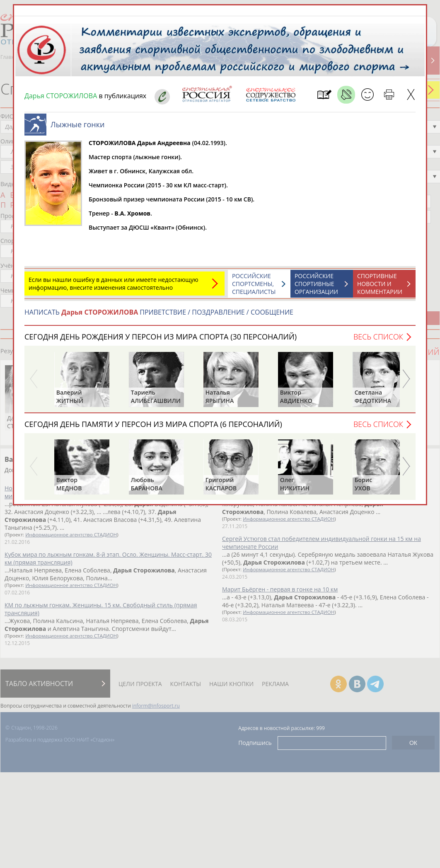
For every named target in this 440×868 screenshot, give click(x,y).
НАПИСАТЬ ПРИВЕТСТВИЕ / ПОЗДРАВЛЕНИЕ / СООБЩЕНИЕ (159, 312)
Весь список (378, 337)
